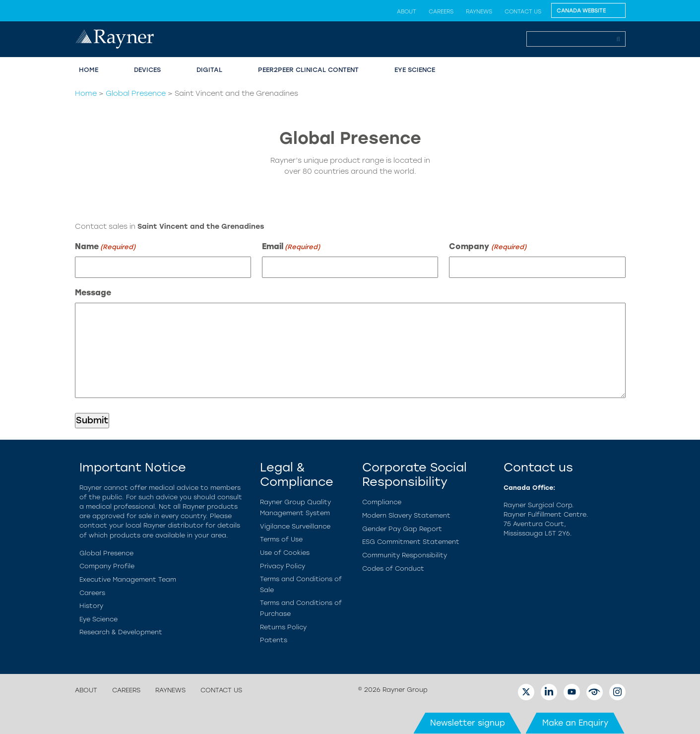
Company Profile (107, 566)
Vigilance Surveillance (295, 526)
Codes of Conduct (393, 568)
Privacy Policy (283, 566)
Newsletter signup (468, 723)
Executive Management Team (128, 579)
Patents (274, 640)
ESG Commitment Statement (411, 542)
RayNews (479, 11)
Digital (209, 70)
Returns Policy (283, 627)
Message (93, 293)
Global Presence (136, 93)
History (91, 606)
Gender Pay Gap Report (402, 529)
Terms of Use (281, 539)
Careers (441, 11)
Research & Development (121, 632)
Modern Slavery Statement (406, 515)
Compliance (382, 502)
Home (89, 70)
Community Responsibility (405, 555)
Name (105, 247)
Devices (147, 70)
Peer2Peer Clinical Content (308, 70)
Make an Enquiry (575, 723)
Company (487, 247)
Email (291, 247)
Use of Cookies (285, 553)
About (407, 11)
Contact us (523, 11)
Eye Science (415, 70)
